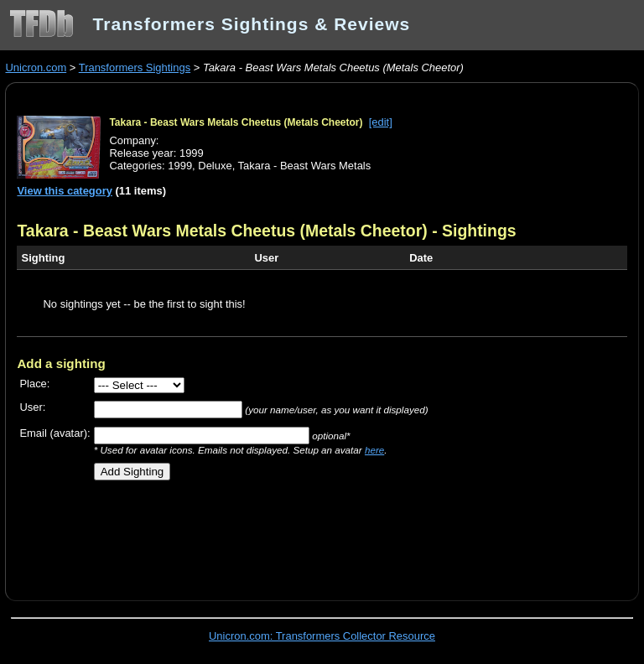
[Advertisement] (213, 534)
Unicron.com (36, 67)
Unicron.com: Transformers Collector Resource (322, 636)
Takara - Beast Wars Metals (305, 166)
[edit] (381, 122)
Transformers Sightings (135, 67)
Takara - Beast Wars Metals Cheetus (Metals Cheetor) (236, 122)
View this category (65, 191)
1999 (180, 166)
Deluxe (215, 166)
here (374, 450)
